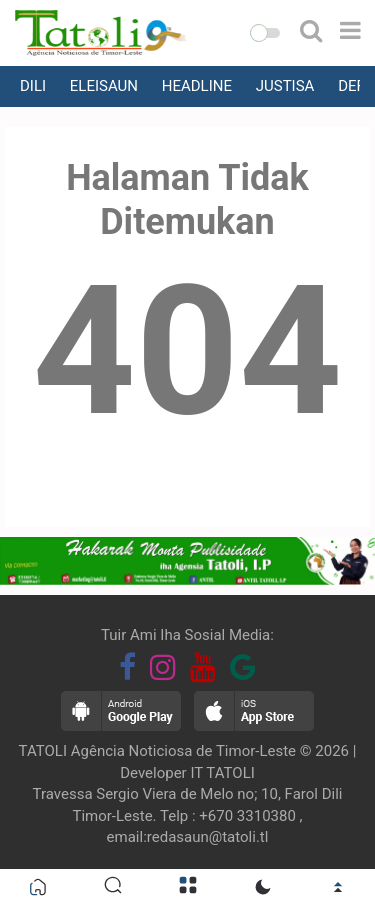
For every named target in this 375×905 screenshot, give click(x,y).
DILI (33, 86)
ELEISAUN (104, 86)
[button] (265, 33)
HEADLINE (197, 86)
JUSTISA (285, 86)
